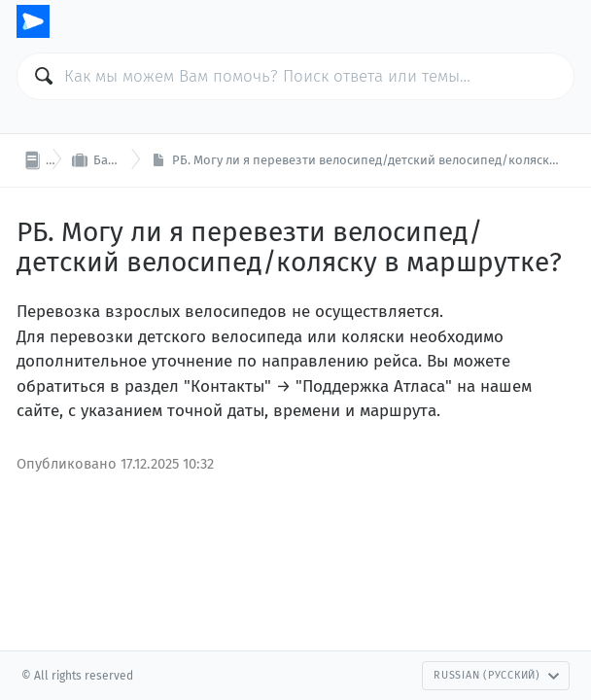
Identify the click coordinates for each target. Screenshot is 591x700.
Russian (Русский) (497, 675)
